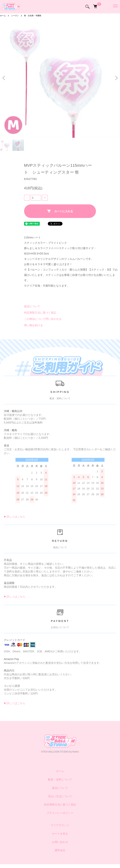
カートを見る (60, 834)
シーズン (15, 16)
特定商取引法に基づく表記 (40, 313)
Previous (4, 78)
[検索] (88, 7)
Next (116, 78)
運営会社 (60, 850)
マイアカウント (60, 825)
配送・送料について (60, 779)
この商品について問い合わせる (43, 319)
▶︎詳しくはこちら (15, 517)
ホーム (3, 16)
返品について (32, 306)
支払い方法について (60, 796)
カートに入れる (60, 211)
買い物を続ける (33, 325)
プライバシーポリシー (60, 813)
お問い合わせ (60, 842)
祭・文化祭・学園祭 (33, 16)
